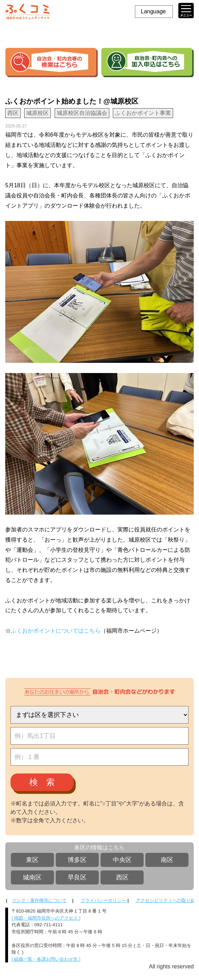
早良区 (77, 877)
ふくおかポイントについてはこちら (56, 631)
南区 (167, 860)
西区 (122, 877)
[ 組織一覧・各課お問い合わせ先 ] (46, 959)
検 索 (42, 782)
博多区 (77, 860)
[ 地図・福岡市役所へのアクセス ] (46, 918)
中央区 (122, 860)
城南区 (32, 877)
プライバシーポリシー (103, 900)
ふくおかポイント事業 (143, 113)
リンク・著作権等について (39, 900)
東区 (32, 860)
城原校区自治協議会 (82, 113)
